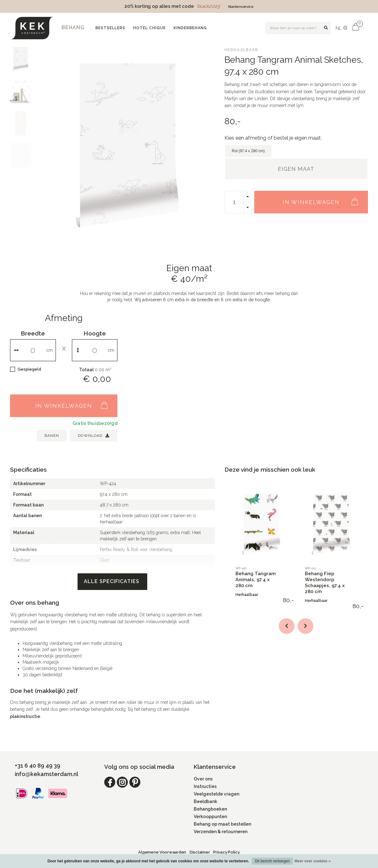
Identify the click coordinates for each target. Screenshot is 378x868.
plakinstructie (25, 716)
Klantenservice (241, 7)
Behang (73, 27)
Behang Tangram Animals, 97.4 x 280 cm (256, 580)
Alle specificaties (112, 581)
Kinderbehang (190, 28)
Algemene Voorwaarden (162, 852)
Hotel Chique (149, 28)
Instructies (205, 786)
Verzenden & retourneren (221, 832)
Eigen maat (296, 169)
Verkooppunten (210, 817)
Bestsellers (110, 28)
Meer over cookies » (313, 861)
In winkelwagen (324, 199)
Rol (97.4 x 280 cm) (248, 151)
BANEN (52, 436)
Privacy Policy (226, 852)
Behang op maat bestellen (222, 824)
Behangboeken (210, 809)
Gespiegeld (29, 369)
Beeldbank (205, 801)
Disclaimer (200, 852)
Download (94, 436)
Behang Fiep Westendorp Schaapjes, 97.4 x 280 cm (325, 583)
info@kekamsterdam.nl (46, 774)
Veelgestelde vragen (216, 794)
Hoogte (95, 333)
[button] (287, 626)
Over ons (203, 779)
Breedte (33, 333)
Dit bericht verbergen (272, 861)
